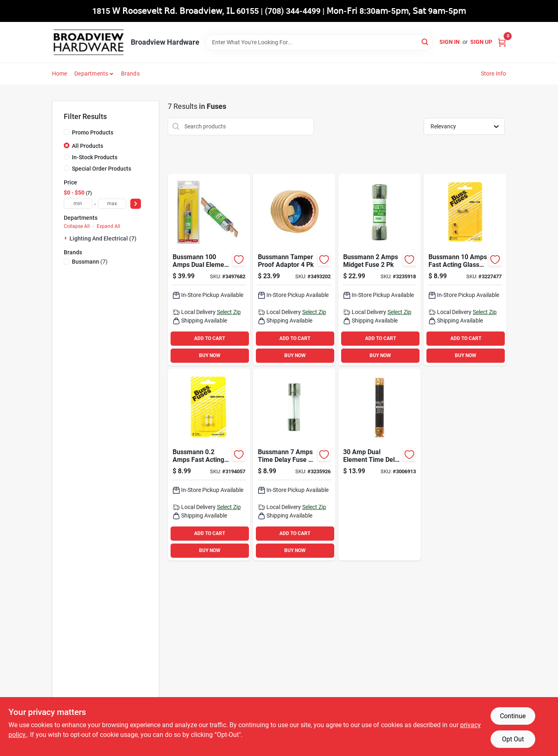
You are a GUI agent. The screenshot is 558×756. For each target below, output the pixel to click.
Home (60, 74)
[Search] (425, 42)
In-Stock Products (95, 157)
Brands (130, 74)
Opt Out (513, 739)
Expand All (108, 226)
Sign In (450, 42)
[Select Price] (136, 204)
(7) (90, 262)
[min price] (78, 204)
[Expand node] (67, 238)
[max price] (112, 204)
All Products (88, 146)
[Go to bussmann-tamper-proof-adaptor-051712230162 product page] (294, 270)
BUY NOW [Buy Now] (210, 355)
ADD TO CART (210, 338)
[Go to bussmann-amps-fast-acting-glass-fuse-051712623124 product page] (465, 270)
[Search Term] (319, 42)
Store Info (494, 74)
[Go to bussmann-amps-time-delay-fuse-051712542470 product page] (294, 465)
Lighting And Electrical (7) (103, 238)
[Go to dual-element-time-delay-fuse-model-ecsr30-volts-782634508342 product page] (380, 465)
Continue (513, 716)
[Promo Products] (67, 132)
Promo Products (93, 132)
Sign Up (481, 42)
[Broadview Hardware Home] (89, 42)
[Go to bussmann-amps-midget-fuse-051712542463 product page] (380, 270)
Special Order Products (102, 169)
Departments (91, 74)
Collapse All (77, 226)
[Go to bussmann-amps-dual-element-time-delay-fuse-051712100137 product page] (209, 270)
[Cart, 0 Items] (502, 42)
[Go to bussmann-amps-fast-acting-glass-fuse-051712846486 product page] (209, 465)
